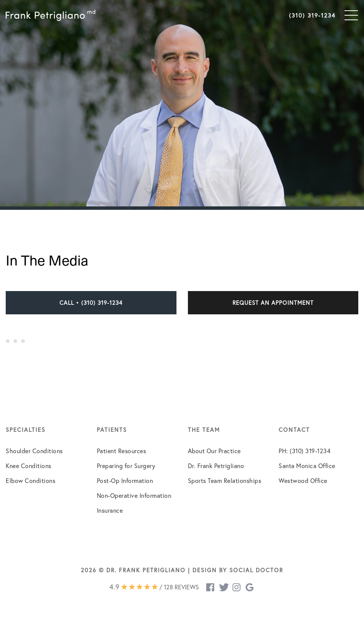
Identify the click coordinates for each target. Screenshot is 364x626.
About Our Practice (214, 451)
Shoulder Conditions (34, 451)
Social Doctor (256, 570)
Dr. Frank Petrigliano (216, 466)
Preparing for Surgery (126, 466)
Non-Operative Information (134, 495)
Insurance (110, 510)
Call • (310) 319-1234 (91, 303)
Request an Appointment (273, 303)
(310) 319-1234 (312, 15)
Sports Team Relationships (225, 480)
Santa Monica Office (307, 466)
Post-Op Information (125, 480)
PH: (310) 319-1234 (305, 451)
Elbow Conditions (30, 480)
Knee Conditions (29, 466)
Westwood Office (303, 480)
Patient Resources (122, 451)
